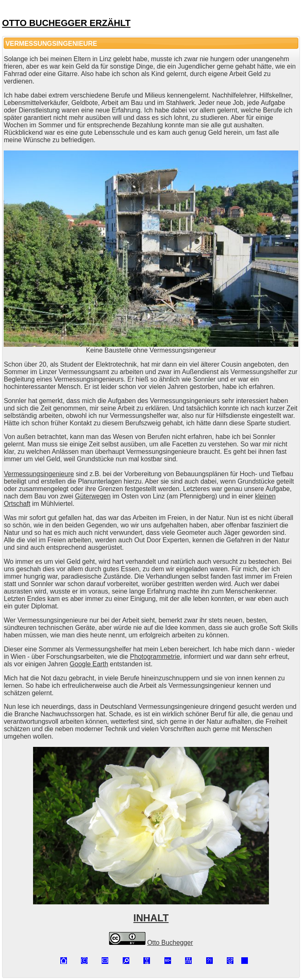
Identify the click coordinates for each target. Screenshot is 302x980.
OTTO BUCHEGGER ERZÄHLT (66, 23)
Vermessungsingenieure (39, 474)
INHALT (151, 918)
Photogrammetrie (155, 657)
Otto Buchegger (170, 943)
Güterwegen (93, 496)
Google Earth (89, 664)
